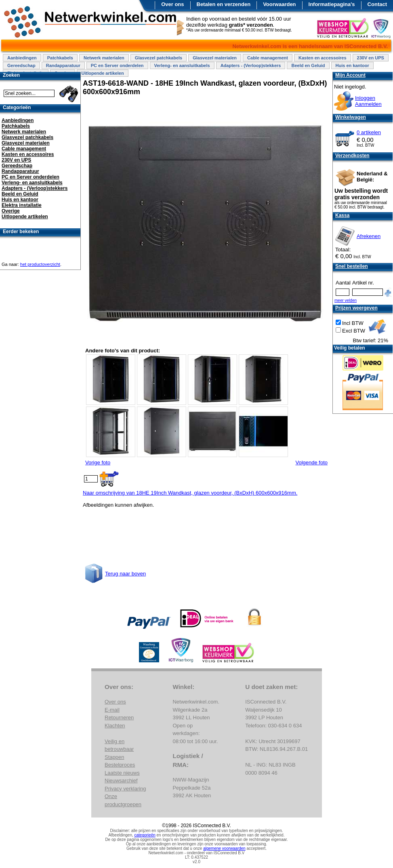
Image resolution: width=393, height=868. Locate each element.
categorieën (145, 835)
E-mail (112, 710)
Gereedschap (21, 65)
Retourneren (119, 717)
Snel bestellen (352, 266)
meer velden (346, 300)
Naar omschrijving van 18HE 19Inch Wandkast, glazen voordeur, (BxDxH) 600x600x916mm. (190, 493)
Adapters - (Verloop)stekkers (251, 65)
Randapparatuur (63, 65)
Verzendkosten (352, 156)
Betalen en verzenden (224, 4)
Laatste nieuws (122, 773)
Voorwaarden (279, 4)
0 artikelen (369, 132)
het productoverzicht (40, 264)
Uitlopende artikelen (102, 73)
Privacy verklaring (125, 789)
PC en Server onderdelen (117, 65)
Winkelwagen (351, 117)
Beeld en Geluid (308, 65)
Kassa (342, 215)
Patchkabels (60, 58)
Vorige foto (98, 462)
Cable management (268, 58)
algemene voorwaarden (224, 848)
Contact (377, 4)
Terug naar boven (125, 574)
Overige (11, 211)
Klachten (115, 726)
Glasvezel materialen (215, 58)
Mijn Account (350, 75)
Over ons (172, 4)
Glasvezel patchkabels (159, 58)
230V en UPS (371, 58)
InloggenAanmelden (368, 101)
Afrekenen (369, 236)
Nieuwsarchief (121, 781)
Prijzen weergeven (356, 308)
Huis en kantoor (352, 65)
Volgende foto (311, 462)
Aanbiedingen (22, 58)
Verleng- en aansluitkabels (182, 65)
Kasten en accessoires (323, 58)
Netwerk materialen (104, 58)
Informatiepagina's (332, 4)
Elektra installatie (22, 205)
